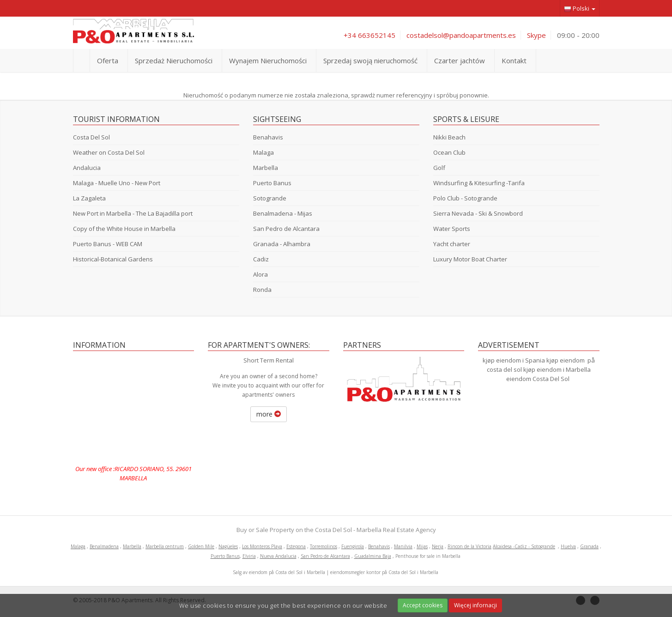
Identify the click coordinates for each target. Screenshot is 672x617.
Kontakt (514, 60)
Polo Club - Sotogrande (465, 198)
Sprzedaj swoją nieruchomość (370, 60)
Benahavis (268, 137)
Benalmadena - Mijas (283, 213)
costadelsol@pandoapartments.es (461, 35)
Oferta (108, 60)
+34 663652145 (369, 35)
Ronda (262, 290)
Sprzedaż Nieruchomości (174, 60)
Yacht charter (452, 244)
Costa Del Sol (91, 137)
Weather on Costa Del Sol (109, 152)
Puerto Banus (272, 183)
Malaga (263, 152)
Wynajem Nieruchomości (268, 60)
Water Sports (452, 229)
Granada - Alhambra (282, 244)
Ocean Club (449, 152)
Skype (536, 35)
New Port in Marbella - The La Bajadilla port (133, 213)
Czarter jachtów (460, 60)
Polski (580, 9)
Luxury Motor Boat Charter (470, 259)
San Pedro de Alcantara (286, 229)
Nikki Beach (449, 137)
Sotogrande (270, 198)
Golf (439, 168)
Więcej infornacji (475, 605)
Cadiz (261, 259)
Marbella (266, 168)
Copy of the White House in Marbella (124, 229)
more (269, 414)
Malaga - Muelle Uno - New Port (117, 183)
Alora (260, 274)
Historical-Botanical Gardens (113, 259)
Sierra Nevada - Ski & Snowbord (478, 213)
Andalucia (87, 168)
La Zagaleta (89, 198)
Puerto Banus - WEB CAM (108, 244)
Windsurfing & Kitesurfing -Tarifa (479, 183)
